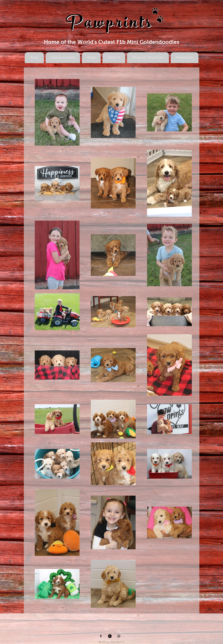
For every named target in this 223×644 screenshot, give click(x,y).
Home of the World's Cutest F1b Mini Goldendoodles (112, 42)
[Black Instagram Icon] (119, 636)
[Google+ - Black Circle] (110, 636)
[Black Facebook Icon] (101, 636)
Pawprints (109, 24)
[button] (91, 58)
